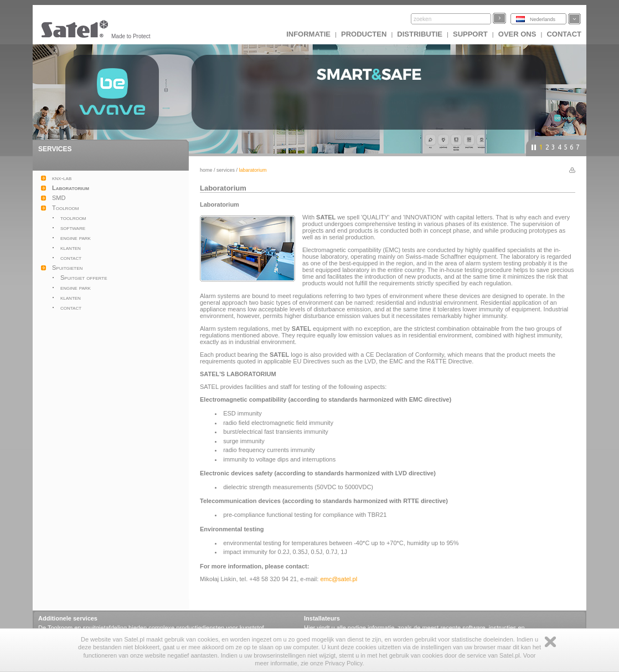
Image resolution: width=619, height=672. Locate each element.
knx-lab (62, 178)
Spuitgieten (67, 268)
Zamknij (550, 642)
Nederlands (543, 19)
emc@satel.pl (339, 579)
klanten (71, 248)
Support (470, 34)
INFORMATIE (308, 34)
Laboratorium (71, 188)
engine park (76, 238)
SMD (59, 198)
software (73, 228)
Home (206, 170)
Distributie (420, 34)
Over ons (517, 34)
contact (71, 258)
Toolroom (66, 208)
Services (226, 170)
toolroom (73, 218)
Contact (564, 34)
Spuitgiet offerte (84, 278)
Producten (364, 34)
